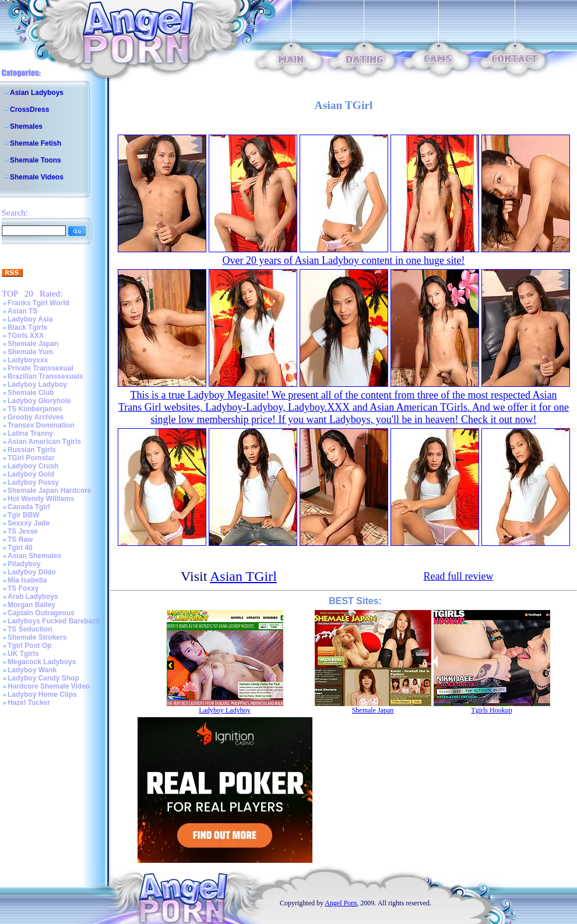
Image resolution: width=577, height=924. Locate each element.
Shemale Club (31, 393)
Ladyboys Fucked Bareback (54, 621)
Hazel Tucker (29, 703)
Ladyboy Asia (30, 319)
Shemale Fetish (36, 143)
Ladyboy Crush (33, 466)
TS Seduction (30, 629)
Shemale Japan (33, 344)
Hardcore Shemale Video (49, 686)
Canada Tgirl (29, 507)
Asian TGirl (243, 576)
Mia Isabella (27, 580)
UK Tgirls (23, 654)
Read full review (459, 576)
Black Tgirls (27, 327)
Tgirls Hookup (491, 710)
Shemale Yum (30, 352)
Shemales (26, 126)
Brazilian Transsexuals (45, 376)
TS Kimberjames (35, 409)
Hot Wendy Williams (41, 499)
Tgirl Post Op (29, 646)
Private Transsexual (41, 368)
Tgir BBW (24, 515)
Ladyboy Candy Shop (43, 678)
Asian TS (22, 311)
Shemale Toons (36, 160)
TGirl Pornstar (31, 458)
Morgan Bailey (31, 605)
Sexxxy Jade (29, 523)
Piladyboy (24, 564)
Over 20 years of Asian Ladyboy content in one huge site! (344, 260)
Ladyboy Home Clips (42, 694)
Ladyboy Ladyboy (37, 385)
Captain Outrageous (41, 613)
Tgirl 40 (20, 548)
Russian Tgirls (32, 450)
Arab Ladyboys (33, 597)
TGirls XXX (26, 336)
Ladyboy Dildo (32, 572)
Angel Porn (341, 903)
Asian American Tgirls (44, 442)
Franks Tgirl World (38, 303)
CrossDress (29, 110)
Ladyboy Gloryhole (39, 401)
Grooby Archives (36, 417)
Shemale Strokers (37, 637)
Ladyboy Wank (32, 670)
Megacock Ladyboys (42, 662)
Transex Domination (41, 425)
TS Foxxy (23, 588)
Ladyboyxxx (28, 360)
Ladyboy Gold (31, 474)
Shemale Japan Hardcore (49, 491)
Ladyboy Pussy (33, 482)
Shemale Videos (37, 177)
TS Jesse (23, 531)
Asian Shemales (34, 556)
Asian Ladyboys (37, 93)
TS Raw (20, 539)
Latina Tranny (30, 433)
